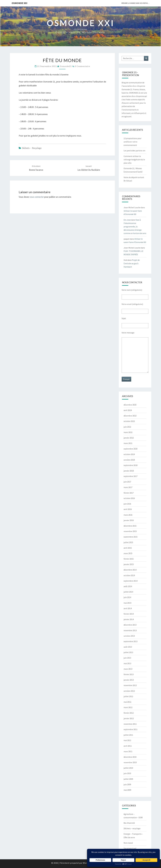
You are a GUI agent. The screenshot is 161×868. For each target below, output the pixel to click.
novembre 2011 (130, 724)
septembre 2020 (131, 449)
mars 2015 (128, 553)
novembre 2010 (130, 762)
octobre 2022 (129, 421)
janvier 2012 (129, 718)
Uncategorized (130, 848)
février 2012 (129, 713)
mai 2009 (127, 790)
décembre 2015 (130, 526)
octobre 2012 (129, 691)
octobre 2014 (129, 575)
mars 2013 (128, 669)
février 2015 (129, 559)
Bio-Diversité (129, 823)
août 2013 (128, 647)
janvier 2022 (129, 438)
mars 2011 (128, 751)
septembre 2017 (131, 476)
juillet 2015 (128, 542)
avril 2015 (128, 548)
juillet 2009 (128, 779)
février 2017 (129, 493)
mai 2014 (127, 603)
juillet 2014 (128, 592)
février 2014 (129, 614)
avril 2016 (128, 509)
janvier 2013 (129, 680)
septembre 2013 (131, 641)
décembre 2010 (130, 757)
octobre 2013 (129, 636)
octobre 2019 (129, 454)
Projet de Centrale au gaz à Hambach (132, 263)
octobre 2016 (129, 498)
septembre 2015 (131, 537)
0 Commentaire (82, 66)
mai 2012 (127, 702)
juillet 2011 (128, 735)
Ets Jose (127, 220)
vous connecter (37, 197)
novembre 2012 (130, 685)
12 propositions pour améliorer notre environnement (133, 142)
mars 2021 (128, 443)
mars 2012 (128, 707)
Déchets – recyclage (132, 828)
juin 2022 (127, 427)
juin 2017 (127, 482)
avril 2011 (128, 746)
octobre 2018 (129, 460)
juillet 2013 (128, 652)
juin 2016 (127, 504)
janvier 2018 (129, 471)
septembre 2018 (131, 465)
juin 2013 (127, 658)
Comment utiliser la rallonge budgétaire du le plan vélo (134, 160)
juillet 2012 (128, 696)
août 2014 (128, 586)
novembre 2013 (130, 630)
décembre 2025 (130, 405)
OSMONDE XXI (19, 3)
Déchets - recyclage (32, 148)
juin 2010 (127, 773)
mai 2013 (127, 663)
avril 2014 (128, 608)
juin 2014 (127, 597)
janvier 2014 (129, 619)
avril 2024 (128, 410)
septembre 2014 (131, 581)
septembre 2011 (131, 729)
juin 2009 (127, 784)
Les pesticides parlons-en (134, 151)
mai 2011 (127, 740)
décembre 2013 (130, 625)
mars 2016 (128, 515)
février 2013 (129, 674)
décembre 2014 (130, 570)
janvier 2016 (129, 520)
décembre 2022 (130, 416)
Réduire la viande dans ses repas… (135, 3)
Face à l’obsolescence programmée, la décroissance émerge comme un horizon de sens (135, 227)
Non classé (128, 843)
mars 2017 (128, 487)
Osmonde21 (66, 66)
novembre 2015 (130, 531)
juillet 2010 (128, 768)
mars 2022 (128, 432)
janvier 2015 (129, 564)
